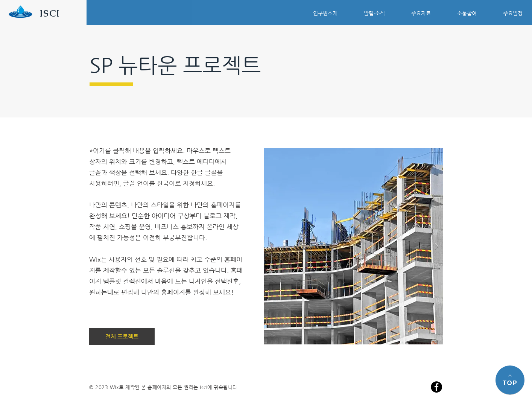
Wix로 (117, 387)
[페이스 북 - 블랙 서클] (436, 387)
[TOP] (510, 380)
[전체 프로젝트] (122, 336)
